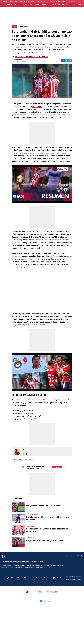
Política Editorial (36, 578)
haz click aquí (46, 567)
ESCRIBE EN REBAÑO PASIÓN (35, 562)
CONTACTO (21, 562)
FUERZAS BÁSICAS (55, 5)
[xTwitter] (74, 556)
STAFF (15, 562)
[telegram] (78, 556)
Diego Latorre (37, 107)
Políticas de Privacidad (24, 578)
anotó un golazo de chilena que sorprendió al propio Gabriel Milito (36, 259)
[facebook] (67, 556)
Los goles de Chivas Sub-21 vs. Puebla (28, 53)
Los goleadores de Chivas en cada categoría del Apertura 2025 (47, 530)
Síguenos (57, 467)
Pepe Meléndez (47, 150)
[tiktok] (81, 556)
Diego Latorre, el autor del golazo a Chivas (45, 540)
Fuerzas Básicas (25, 26)
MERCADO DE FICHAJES (69, 5)
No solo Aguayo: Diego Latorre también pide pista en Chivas (48, 518)
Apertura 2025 (17, 460)
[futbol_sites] (58, 578)
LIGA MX (38, 5)
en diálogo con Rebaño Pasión (51, 322)
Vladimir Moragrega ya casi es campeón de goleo (32, 56)
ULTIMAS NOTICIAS (28, 5)
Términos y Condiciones (9, 578)
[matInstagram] (71, 556)
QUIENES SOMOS (7, 562)
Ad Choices (46, 578)
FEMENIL (45, 5)
